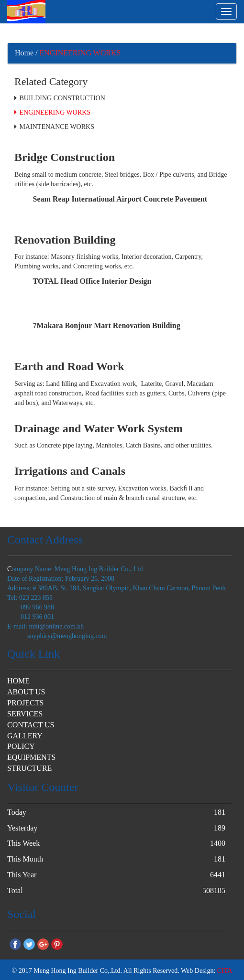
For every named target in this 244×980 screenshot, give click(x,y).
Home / (26, 53)
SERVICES (25, 714)
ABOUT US (26, 692)
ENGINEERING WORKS (80, 53)
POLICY (21, 746)
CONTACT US (31, 725)
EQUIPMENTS (31, 757)
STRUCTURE (29, 768)
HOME (18, 681)
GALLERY (25, 736)
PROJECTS (25, 703)
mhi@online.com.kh (57, 626)
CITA (225, 971)
